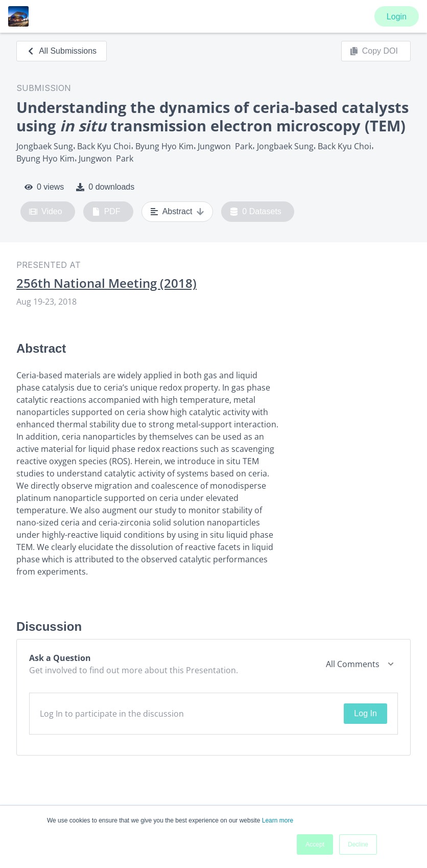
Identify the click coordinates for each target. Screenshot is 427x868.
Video (46, 212)
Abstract (177, 212)
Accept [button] (315, 844)
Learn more (278, 820)
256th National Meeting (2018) (106, 283)
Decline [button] (358, 844)
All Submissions (62, 51)
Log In (365, 713)
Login (397, 17)
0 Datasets (256, 212)
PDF (106, 212)
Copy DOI (374, 51)
